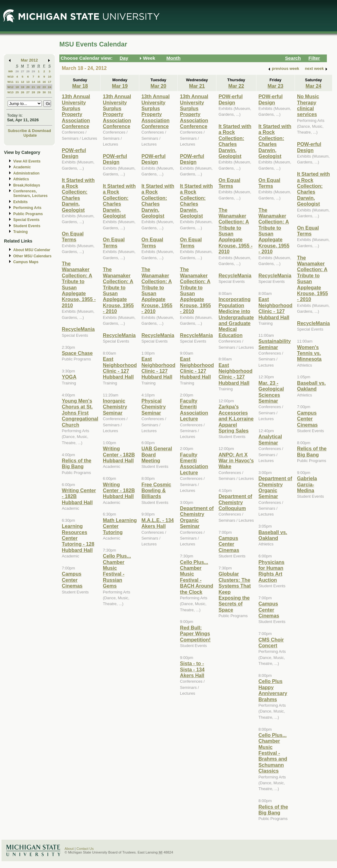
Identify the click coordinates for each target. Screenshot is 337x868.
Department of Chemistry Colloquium (236, 502)
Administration (26, 173)
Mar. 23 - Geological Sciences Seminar (271, 392)
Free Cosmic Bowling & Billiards (156, 490)
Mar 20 (158, 86)
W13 (10, 92)
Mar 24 (313, 86)
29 (33, 71)
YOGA (69, 377)
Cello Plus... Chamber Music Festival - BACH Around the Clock (196, 577)
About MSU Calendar (32, 250)
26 (17, 71)
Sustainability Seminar (275, 344)
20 (28, 87)
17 (50, 82)
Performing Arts (27, 208)
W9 (11, 71)
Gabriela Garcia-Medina (307, 484)
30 (44, 92)
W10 (10, 76)
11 (17, 82)
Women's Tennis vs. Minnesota (309, 353)
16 (44, 82)
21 (33, 87)
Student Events (27, 226)
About (69, 849)
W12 (10, 87)
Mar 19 (120, 86)
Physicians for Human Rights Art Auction (272, 571)
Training (20, 232)
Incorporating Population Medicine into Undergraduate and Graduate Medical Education (236, 317)
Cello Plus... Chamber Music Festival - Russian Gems (117, 571)
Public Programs (28, 214)
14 (33, 82)
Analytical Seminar (270, 439)
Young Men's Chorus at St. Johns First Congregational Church (80, 413)
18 (17, 87)
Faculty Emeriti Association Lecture (194, 410)
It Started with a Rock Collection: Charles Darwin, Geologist (78, 195)
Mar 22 (236, 86)
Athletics (21, 179)
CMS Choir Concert (271, 643)
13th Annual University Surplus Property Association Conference (76, 111)
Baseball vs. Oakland (273, 535)
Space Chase (77, 353)
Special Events (26, 220)
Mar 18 (80, 86)
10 (50, 76)
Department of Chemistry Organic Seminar (197, 517)
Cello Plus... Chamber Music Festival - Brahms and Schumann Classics (273, 753)
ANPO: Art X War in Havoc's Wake (236, 461)
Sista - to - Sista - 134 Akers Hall (192, 669)
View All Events (27, 161)
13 (28, 82)
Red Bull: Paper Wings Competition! (195, 634)
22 (39, 87)
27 (23, 71)
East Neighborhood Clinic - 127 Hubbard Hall (120, 368)
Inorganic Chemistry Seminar (115, 407)
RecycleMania (78, 329)
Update (30, 135)
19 (23, 87)
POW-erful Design (74, 153)
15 (39, 82)
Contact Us (85, 849)
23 (44, 87)
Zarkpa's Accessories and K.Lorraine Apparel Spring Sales (236, 419)
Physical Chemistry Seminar (154, 407)
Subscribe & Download (29, 131)
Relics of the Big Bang (77, 463)
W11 (10, 82)
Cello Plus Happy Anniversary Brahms (273, 690)
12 (23, 82)
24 (50, 87)
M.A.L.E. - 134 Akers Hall (158, 523)
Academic (22, 167)
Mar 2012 (29, 60)
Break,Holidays (27, 185)
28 (28, 71)
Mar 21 (197, 86)
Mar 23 (275, 86)
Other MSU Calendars (32, 256)
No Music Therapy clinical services (308, 105)
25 (17, 92)
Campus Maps (26, 262)
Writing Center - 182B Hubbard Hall (119, 454)
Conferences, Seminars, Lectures (30, 193)
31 (50, 92)
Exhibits (20, 202)
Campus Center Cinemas (72, 580)
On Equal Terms (73, 237)
